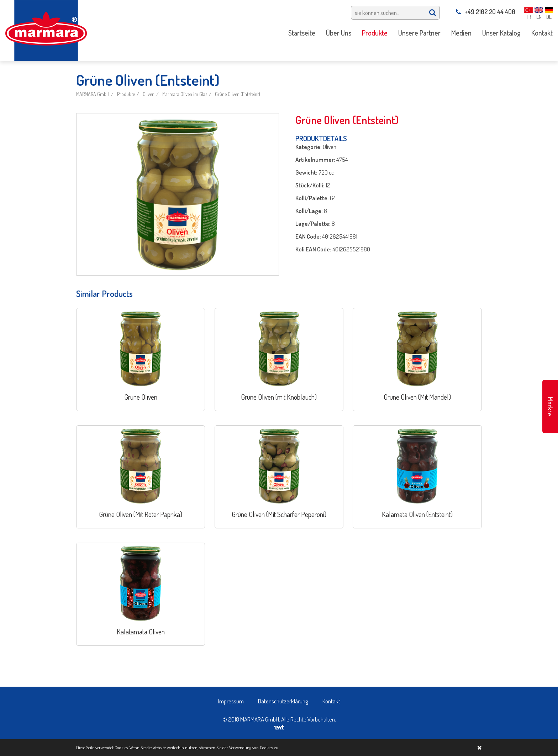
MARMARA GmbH (93, 94)
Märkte (550, 407)
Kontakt (331, 701)
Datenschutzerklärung (283, 701)
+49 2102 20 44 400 (486, 12)
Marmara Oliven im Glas (185, 94)
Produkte (126, 94)
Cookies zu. (269, 747)
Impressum (231, 701)
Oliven (149, 94)
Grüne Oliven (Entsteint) (238, 94)
